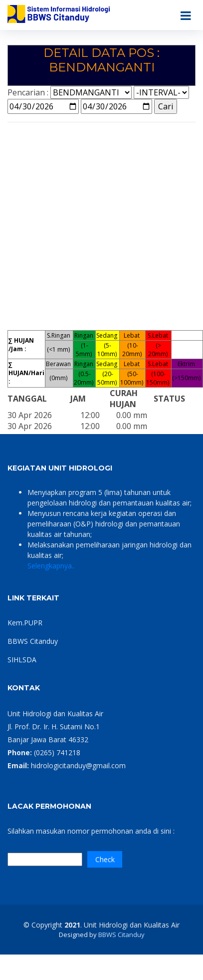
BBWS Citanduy (33, 641)
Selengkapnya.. (51, 566)
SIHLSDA (22, 660)
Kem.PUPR (25, 623)
